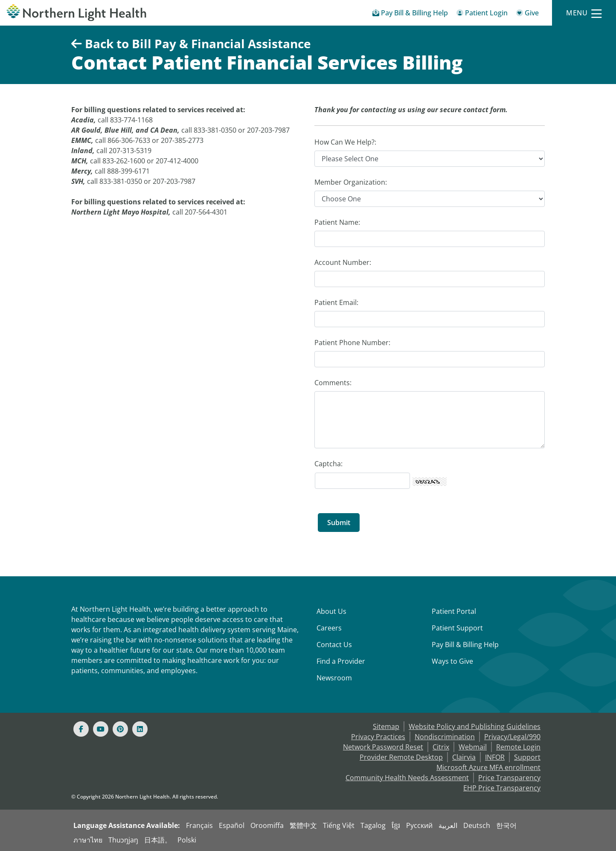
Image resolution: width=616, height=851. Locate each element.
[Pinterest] (120, 729)
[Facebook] (81, 729)
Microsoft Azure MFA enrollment (488, 767)
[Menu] (584, 13)
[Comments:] (430, 420)
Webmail (473, 747)
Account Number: (343, 262)
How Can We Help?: (345, 142)
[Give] (527, 14)
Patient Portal (454, 611)
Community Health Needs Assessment (407, 778)
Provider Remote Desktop (401, 757)
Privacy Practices (378, 737)
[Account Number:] (430, 279)
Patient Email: (336, 302)
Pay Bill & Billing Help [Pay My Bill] (465, 645)
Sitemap (386, 726)
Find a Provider (341, 661)
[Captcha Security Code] (362, 481)
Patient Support (457, 628)
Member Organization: (351, 182)
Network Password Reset (383, 747)
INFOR (495, 757)
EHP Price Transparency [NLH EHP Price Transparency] (502, 788)
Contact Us (334, 645)
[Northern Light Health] (77, 13)
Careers (329, 628)
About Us (331, 611)
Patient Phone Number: (352, 343)
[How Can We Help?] (430, 159)
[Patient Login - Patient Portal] (482, 14)
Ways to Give (452, 661)
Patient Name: (337, 222)
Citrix (441, 747)
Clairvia (464, 757)
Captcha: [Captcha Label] (328, 464)
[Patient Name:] (430, 239)
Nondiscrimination (445, 737)
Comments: (333, 383)
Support (527, 757)
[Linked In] (140, 729)
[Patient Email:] (430, 319)
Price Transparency (509, 778)
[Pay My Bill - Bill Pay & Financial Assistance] (410, 14)
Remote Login (518, 747)
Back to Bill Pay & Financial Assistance (191, 44)
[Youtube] (101, 729)
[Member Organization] (430, 199)
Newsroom (334, 678)
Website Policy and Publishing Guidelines (475, 726)
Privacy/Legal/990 (512, 737)
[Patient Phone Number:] (430, 359)
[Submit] (339, 523)
